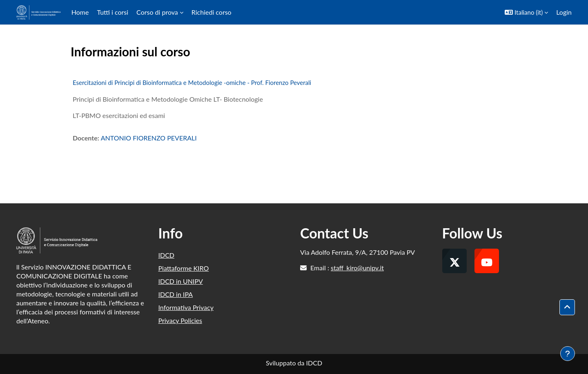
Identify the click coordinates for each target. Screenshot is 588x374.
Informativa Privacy (186, 307)
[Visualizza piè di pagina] (568, 354)
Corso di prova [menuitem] (157, 12)
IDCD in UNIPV (181, 281)
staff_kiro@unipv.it (357, 268)
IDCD (167, 255)
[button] (526, 12)
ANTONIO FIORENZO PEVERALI (149, 138)
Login (564, 12)
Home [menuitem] (80, 12)
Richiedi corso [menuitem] (212, 12)
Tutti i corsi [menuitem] (112, 12)
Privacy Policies (180, 320)
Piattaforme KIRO (184, 268)
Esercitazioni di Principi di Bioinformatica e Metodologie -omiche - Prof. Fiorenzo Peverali (192, 82)
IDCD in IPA (176, 294)
